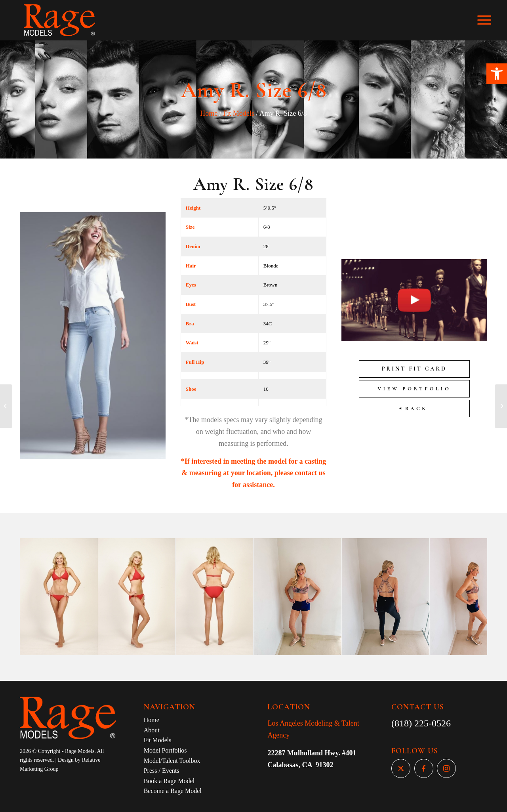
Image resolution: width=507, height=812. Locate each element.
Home (209, 113)
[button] (497, 74)
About (152, 730)
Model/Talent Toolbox (172, 761)
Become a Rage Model (173, 791)
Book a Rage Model (169, 781)
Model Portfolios (165, 750)
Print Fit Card (414, 369)
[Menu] (490, 20)
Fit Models (239, 113)
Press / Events (162, 771)
